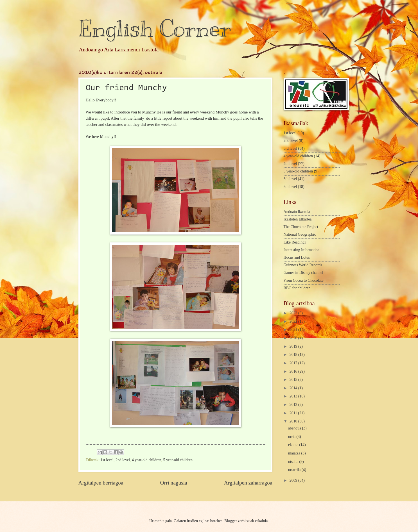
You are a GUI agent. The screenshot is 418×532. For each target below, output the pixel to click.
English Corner (155, 29)
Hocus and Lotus (297, 257)
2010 (294, 421)
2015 (294, 380)
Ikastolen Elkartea (298, 219)
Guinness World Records (303, 265)
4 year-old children (147, 460)
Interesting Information (302, 250)
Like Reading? (295, 242)
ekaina (294, 445)
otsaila (294, 462)
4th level (290, 164)
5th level (290, 179)
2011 (294, 413)
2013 (294, 396)
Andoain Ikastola (297, 212)
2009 (294, 480)
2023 (294, 313)
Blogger (231, 521)
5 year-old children (178, 460)
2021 (294, 330)
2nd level (123, 460)
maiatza (295, 453)
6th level (290, 187)
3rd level (291, 148)
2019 (294, 346)
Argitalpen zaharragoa (248, 483)
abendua (295, 428)
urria (292, 437)
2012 (294, 405)
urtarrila (295, 470)
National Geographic (300, 234)
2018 (294, 355)
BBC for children (297, 288)
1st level (107, 460)
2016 (294, 371)
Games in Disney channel (303, 273)
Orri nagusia (174, 483)
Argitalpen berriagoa (101, 483)
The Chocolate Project (301, 227)
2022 (294, 321)
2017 (294, 363)
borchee (216, 521)
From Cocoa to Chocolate (304, 280)
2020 (294, 338)
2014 (294, 388)
